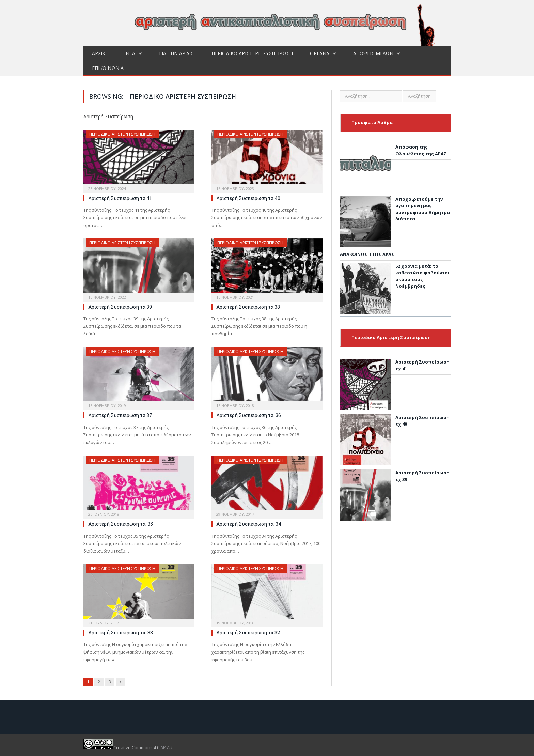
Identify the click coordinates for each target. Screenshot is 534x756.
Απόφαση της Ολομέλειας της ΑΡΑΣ (421, 150)
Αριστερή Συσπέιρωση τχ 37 (120, 415)
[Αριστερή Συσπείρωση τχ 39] (365, 496)
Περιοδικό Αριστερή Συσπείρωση (252, 53)
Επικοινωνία (108, 68)
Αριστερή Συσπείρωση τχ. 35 (121, 524)
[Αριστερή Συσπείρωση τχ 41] (365, 385)
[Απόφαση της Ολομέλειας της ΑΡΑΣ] (365, 169)
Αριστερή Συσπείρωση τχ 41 (120, 198)
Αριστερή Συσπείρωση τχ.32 (248, 632)
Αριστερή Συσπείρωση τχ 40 (248, 198)
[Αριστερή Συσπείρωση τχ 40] (365, 441)
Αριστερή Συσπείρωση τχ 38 (248, 307)
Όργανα (320, 53)
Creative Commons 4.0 (122, 747)
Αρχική (100, 53)
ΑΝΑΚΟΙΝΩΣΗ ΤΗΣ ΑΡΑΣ (367, 254)
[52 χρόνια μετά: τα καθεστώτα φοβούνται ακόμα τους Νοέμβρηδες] (365, 290)
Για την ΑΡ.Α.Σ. (177, 53)
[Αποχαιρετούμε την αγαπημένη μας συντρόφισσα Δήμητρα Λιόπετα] (365, 222)
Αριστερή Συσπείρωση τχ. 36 (249, 415)
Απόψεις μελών (373, 53)
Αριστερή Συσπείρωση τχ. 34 (249, 524)
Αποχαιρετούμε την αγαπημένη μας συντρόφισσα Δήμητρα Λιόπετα (423, 209)
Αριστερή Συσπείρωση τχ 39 (120, 307)
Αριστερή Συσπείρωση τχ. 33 (121, 632)
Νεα (130, 53)
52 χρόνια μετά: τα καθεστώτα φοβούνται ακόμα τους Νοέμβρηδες (422, 276)
